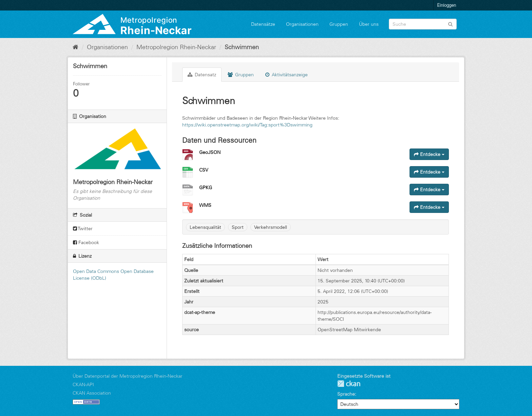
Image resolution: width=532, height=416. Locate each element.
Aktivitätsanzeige (287, 75)
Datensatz (202, 75)
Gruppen (339, 24)
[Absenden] (450, 24)
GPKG (206, 187)
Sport (238, 227)
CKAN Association (92, 393)
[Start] (75, 47)
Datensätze (263, 24)
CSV (204, 170)
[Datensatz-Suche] (423, 24)
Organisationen (302, 24)
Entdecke (429, 154)
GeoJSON (210, 152)
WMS (205, 205)
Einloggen (446, 5)
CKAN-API (83, 384)
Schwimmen (242, 47)
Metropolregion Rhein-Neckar (176, 47)
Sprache (346, 394)
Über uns (369, 24)
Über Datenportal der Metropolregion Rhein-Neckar (128, 376)
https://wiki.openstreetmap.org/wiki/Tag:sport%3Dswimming (247, 125)
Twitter (83, 229)
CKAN (349, 384)
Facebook (86, 242)
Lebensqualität (205, 227)
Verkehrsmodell (271, 227)
